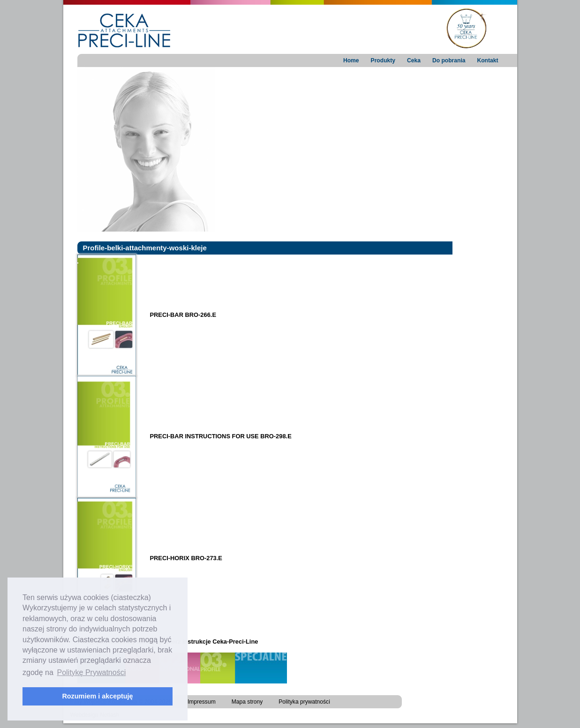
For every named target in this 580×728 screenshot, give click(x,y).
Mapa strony (247, 702)
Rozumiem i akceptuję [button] (97, 696)
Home (351, 60)
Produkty (383, 60)
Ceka (414, 60)
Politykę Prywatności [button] (91, 672)
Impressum (202, 702)
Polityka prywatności (304, 702)
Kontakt (487, 60)
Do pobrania (449, 60)
